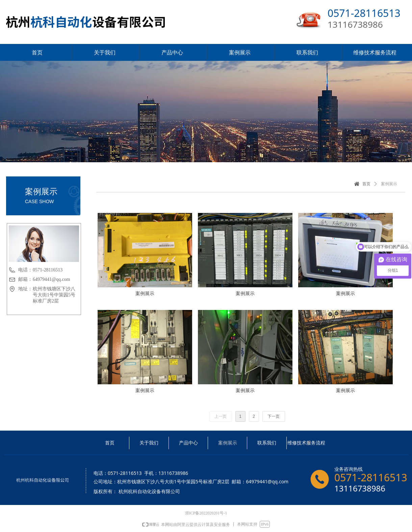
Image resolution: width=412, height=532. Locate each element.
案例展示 (389, 184)
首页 (366, 184)
